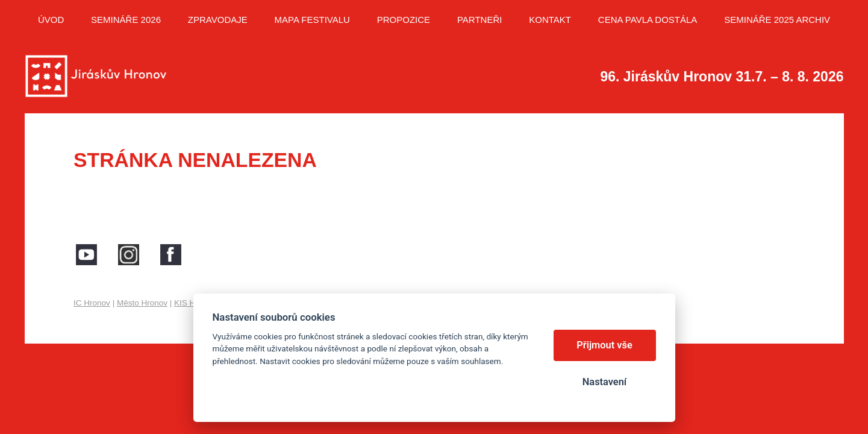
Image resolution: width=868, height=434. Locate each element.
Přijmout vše (604, 345)
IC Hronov (92, 303)
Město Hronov (142, 303)
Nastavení (604, 382)
